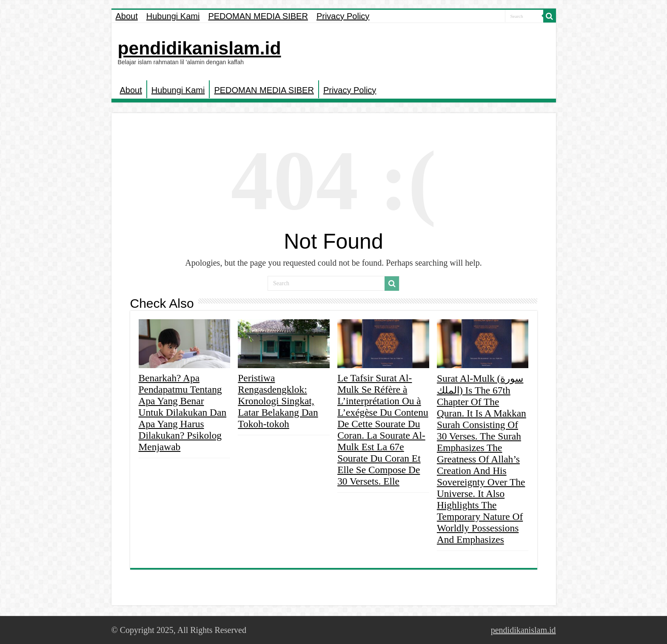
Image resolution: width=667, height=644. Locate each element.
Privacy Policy (343, 16)
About (127, 16)
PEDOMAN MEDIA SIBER (258, 16)
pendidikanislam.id (200, 48)
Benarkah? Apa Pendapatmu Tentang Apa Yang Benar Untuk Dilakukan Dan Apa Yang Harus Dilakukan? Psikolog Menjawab (183, 412)
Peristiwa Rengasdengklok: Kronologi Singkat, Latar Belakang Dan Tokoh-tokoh (278, 401)
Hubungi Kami (173, 16)
